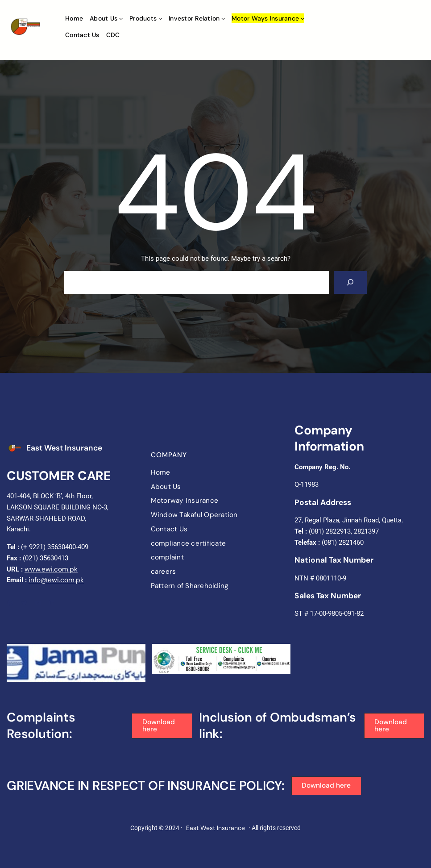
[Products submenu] (160, 18)
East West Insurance (64, 448)
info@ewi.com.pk (56, 580)
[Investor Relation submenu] (223, 18)
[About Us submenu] (121, 18)
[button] (162, 726)
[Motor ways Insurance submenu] (303, 18)
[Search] (350, 282)
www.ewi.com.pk (51, 569)
